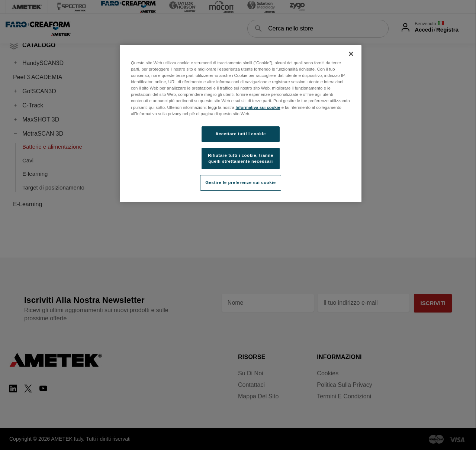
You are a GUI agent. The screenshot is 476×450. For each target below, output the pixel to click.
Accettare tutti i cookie (241, 134)
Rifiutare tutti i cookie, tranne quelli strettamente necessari (241, 158)
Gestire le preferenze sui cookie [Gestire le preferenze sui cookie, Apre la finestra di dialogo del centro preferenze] (241, 182)
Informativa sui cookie (258, 107)
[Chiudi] (351, 54)
